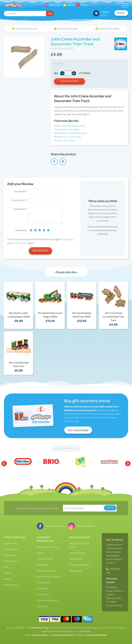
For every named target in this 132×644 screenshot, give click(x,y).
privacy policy (40, 635)
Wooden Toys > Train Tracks (67, 137)
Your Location (19, 200)
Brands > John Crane (64, 140)
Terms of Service (20, 243)
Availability (42, 565)
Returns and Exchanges (48, 577)
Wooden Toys (11, 561)
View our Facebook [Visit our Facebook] (50, 526)
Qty (56, 73)
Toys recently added (79, 565)
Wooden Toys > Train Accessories (70, 133)
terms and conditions (64, 635)
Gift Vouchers (78, 430)
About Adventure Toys (48, 547)
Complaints (43, 588)
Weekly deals (76, 571)
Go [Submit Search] (50, 13)
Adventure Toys (114, 545)
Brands (8, 573)
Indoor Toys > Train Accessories (69, 126)
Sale (6, 567)
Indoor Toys (10, 555)
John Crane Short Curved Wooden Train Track (113, 317)
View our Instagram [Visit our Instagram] (82, 526)
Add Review (40, 251)
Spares (7, 579)
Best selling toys (77, 553)
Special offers (76, 559)
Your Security (43, 582)
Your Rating (21, 230)
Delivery (41, 553)
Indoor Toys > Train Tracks (66, 129)
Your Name (20, 191)
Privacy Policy (66, 239)
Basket (121, 13)
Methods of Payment (47, 571)
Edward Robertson (97, 635)
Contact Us (42, 606)
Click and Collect (45, 559)
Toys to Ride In (11, 549)
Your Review (20, 209)
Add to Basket (70, 81)
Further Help (43, 594)
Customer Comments (48, 600)
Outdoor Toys (11, 543)
